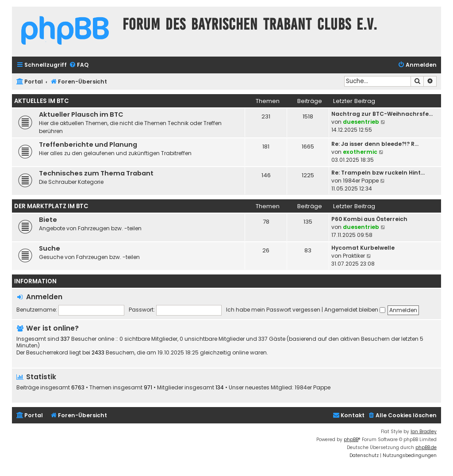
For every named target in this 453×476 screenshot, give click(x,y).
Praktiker (354, 256)
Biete (48, 220)
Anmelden (44, 297)
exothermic (360, 152)
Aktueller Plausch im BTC (81, 114)
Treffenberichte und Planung (88, 145)
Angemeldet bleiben (355, 310)
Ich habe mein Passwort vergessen (273, 310)
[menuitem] (79, 65)
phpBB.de (426, 447)
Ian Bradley (424, 432)
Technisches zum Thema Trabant (96, 173)
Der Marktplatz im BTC (51, 206)
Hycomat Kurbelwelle (363, 248)
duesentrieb (361, 122)
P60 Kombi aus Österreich (369, 219)
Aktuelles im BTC (42, 101)
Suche (50, 248)
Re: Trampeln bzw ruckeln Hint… (378, 173)
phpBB (351, 440)
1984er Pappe (361, 181)
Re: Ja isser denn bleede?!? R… (375, 144)
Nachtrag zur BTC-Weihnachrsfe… (382, 114)
